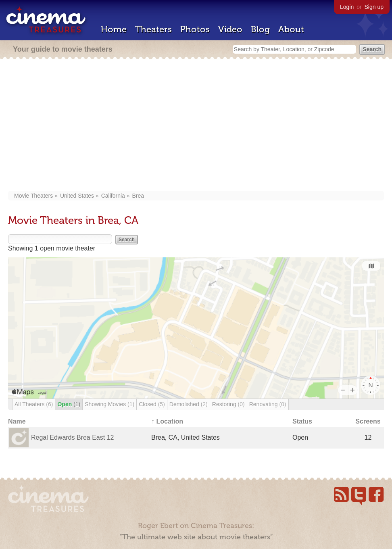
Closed (152, 404)
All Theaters (34, 404)
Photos (195, 29)
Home (114, 29)
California (113, 196)
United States (77, 196)
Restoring (228, 404)
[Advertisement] (196, 126)
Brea (138, 196)
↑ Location (167, 421)
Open (69, 404)
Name (17, 421)
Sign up (374, 7)
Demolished (189, 404)
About (291, 29)
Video (230, 29)
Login (347, 7)
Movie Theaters (33, 196)
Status (302, 421)
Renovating (268, 404)
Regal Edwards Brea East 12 (72, 437)
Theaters (153, 29)
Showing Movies (109, 404)
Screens (368, 421)
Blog (260, 29)
